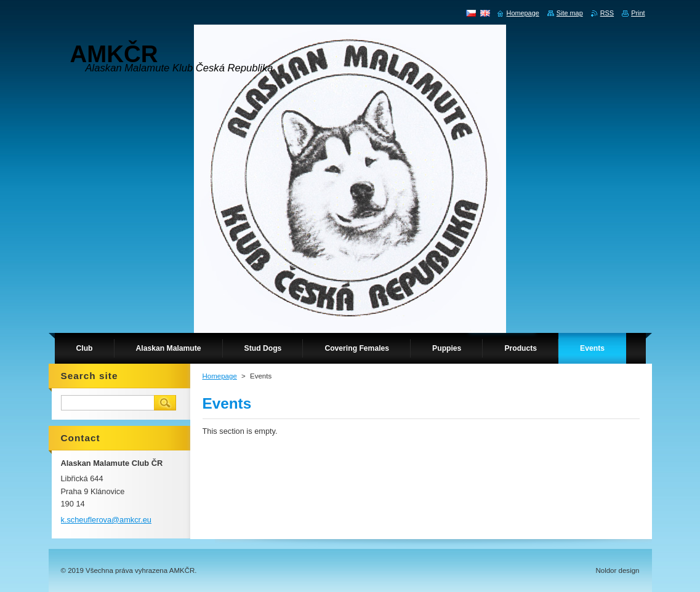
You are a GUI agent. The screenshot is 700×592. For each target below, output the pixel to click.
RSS (607, 13)
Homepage (220, 376)
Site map (570, 13)
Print (638, 13)
